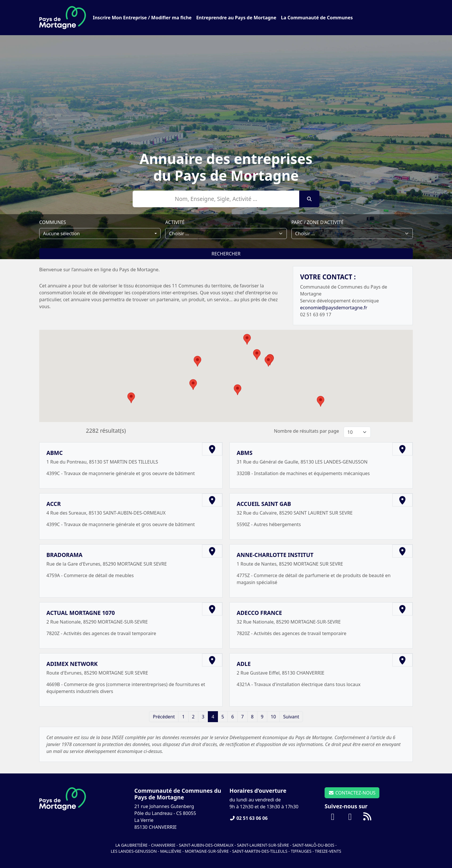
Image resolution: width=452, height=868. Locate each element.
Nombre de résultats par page (306, 431)
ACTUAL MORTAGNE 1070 (81, 613)
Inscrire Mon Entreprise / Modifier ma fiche (142, 18)
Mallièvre (171, 851)
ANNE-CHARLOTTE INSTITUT (275, 555)
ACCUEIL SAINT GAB (264, 504)
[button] (193, 385)
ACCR (54, 504)
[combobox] (100, 234)
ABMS (245, 453)
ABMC (54, 453)
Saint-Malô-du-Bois (314, 845)
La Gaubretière (131, 845)
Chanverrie (163, 845)
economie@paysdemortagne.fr (334, 308)
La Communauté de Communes (317, 18)
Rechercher (226, 254)
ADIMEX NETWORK (72, 664)
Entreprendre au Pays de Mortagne (236, 18)
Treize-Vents (328, 851)
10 (273, 717)
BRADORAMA (64, 555)
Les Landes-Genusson (134, 851)
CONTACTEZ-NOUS (352, 793)
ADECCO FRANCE (259, 613)
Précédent (164, 717)
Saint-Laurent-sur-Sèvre (263, 845)
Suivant (291, 717)
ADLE (244, 664)
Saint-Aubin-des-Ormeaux (206, 845)
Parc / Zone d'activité (318, 222)
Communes (53, 222)
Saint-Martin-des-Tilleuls (260, 851)
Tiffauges (301, 851)
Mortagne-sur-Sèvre (207, 851)
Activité (175, 222)
